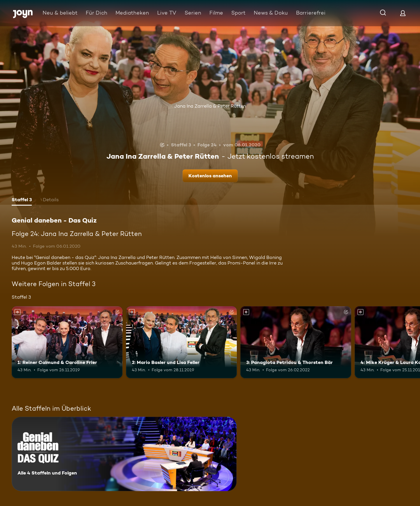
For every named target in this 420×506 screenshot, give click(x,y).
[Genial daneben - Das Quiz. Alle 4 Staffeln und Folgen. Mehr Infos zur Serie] (124, 454)
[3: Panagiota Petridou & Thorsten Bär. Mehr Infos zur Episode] (296, 342)
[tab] (22, 200)
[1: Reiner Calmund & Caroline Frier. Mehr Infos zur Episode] (67, 342)
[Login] (403, 13)
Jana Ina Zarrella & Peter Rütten (210, 106)
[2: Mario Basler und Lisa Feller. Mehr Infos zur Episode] (181, 342)
